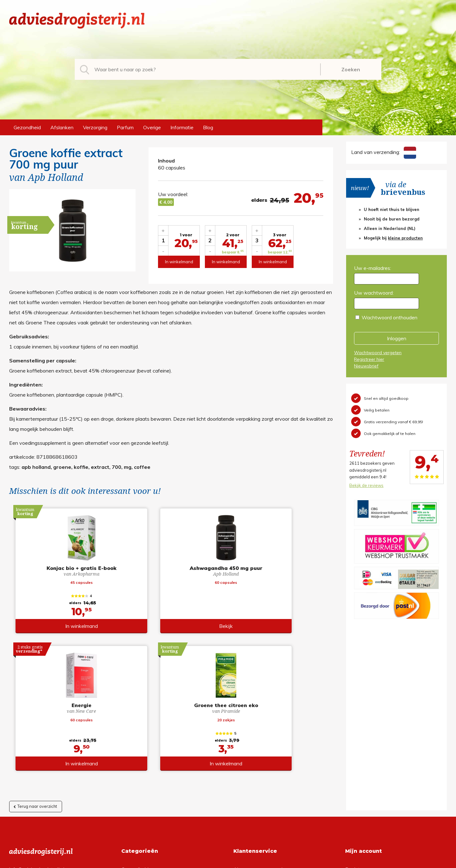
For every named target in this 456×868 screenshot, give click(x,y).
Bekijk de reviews (366, 485)
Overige (152, 127)
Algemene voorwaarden (261, 735)
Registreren (358, 735)
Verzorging (95, 127)
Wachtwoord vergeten (378, 353)
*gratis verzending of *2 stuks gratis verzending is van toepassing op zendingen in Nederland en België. (228, 861)
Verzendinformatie (254, 755)
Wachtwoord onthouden (389, 317)
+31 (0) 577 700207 (33, 745)
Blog (208, 127)
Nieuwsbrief (366, 366)
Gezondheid (27, 127)
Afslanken (62, 127)
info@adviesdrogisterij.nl (37, 735)
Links (239, 775)
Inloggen (397, 338)
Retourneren (247, 745)
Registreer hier (369, 359)
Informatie (182, 127)
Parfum (125, 127)
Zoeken (351, 69)
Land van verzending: (383, 152)
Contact (243, 765)
